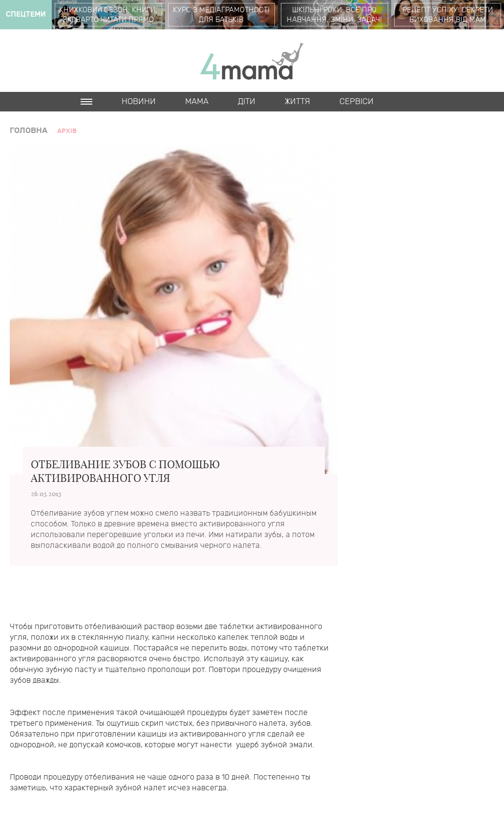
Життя (297, 102)
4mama (252, 61)
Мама (197, 102)
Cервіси (357, 102)
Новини (139, 102)
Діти (247, 102)
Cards (94, 121)
